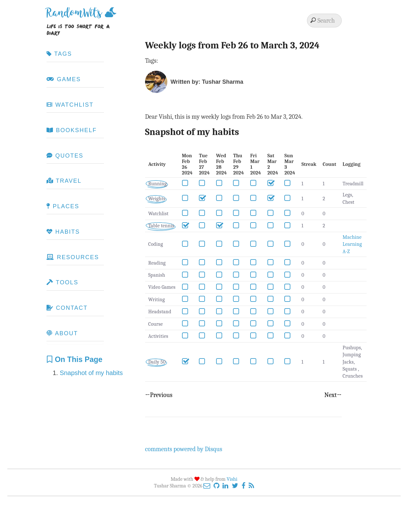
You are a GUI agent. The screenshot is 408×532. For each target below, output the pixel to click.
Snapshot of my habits (91, 373)
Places (63, 206)
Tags (59, 54)
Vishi (232, 479)
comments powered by (184, 449)
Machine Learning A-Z (352, 244)
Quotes (65, 156)
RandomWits (76, 15)
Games (64, 79)
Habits (63, 232)
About (62, 333)
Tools (62, 282)
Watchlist (70, 105)
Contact (67, 308)
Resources (73, 257)
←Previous (159, 395)
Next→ (333, 395)
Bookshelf (72, 130)
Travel (64, 181)
